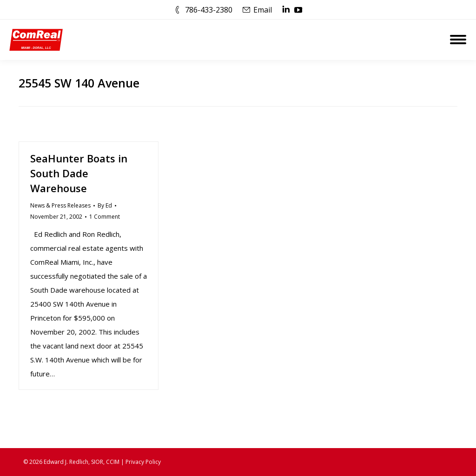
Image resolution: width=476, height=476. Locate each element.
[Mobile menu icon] (458, 40)
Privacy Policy (143, 462)
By (105, 205)
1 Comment (105, 217)
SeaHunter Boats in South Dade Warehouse (79, 173)
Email (263, 10)
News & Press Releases (60, 205)
